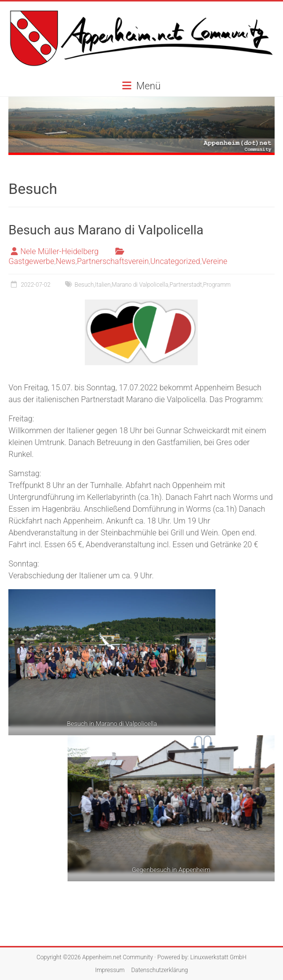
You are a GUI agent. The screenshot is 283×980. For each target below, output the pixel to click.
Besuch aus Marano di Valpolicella (106, 230)
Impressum (110, 970)
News (66, 261)
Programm (217, 285)
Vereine (214, 261)
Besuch (84, 285)
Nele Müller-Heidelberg (59, 251)
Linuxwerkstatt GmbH (218, 957)
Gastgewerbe (31, 261)
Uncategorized (175, 261)
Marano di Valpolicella (140, 285)
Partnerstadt (186, 285)
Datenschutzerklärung (159, 970)
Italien (103, 285)
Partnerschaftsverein (113, 261)
